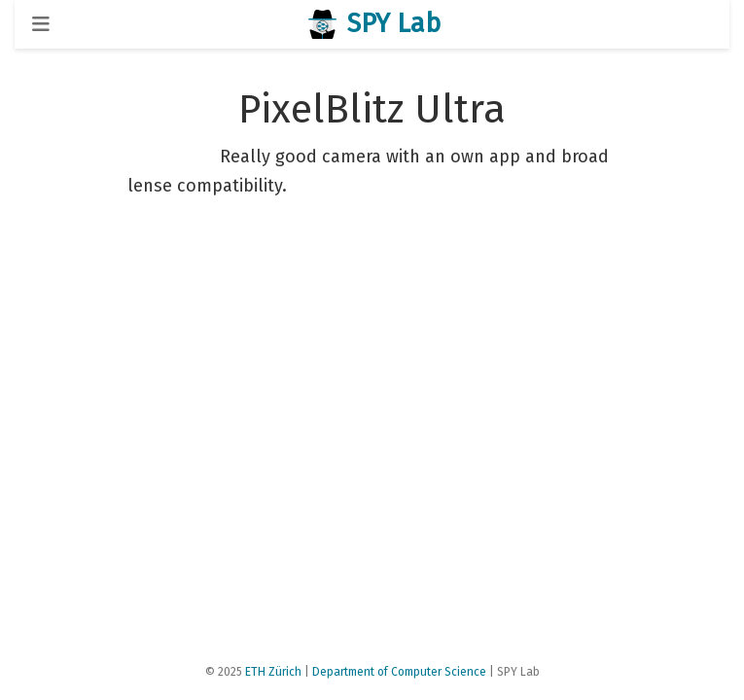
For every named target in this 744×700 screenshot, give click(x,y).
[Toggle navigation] (41, 24)
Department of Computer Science (399, 672)
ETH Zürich (273, 672)
